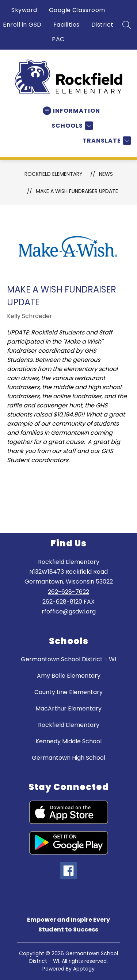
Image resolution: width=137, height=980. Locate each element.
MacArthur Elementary (68, 708)
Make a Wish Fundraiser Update (77, 191)
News (106, 174)
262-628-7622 (68, 592)
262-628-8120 (62, 602)
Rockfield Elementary (54, 174)
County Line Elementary (68, 692)
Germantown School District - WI (68, 659)
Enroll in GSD (22, 25)
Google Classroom (77, 10)
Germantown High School (68, 758)
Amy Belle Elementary (69, 676)
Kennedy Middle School (68, 741)
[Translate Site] (106, 141)
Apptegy (84, 969)
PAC (58, 39)
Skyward (24, 10)
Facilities (66, 25)
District (102, 25)
